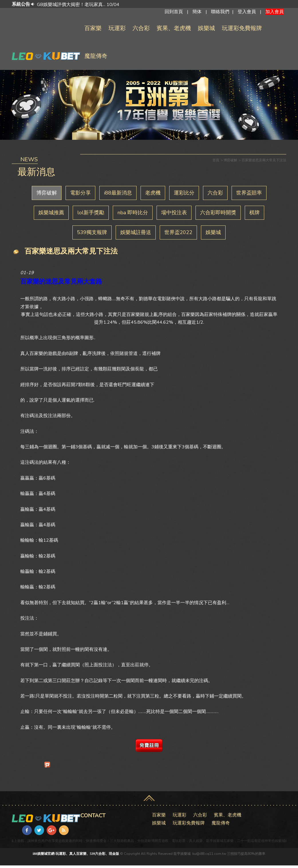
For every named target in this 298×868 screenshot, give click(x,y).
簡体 (197, 13)
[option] (157, 5)
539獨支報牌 (92, 235)
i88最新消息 (118, 195)
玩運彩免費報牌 (242, 31)
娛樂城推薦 (51, 215)
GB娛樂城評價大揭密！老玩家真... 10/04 (78, 5)
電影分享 (80, 195)
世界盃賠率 (249, 195)
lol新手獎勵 (91, 215)
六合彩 (141, 31)
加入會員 (275, 13)
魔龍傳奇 (96, 59)
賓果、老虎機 (174, 31)
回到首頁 (174, 13)
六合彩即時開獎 (218, 215)
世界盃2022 (178, 235)
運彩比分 (184, 195)
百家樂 (93, 31)
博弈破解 (47, 195)
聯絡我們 (220, 13)
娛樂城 (206, 31)
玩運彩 (117, 31)
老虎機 (153, 195)
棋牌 (254, 215)
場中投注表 (174, 215)
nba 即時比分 (133, 215)
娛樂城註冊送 (136, 235)
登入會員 (247, 13)
